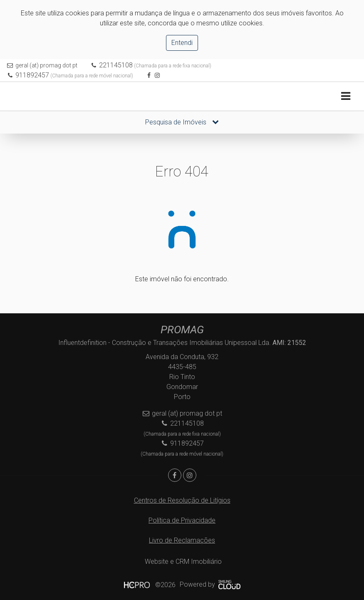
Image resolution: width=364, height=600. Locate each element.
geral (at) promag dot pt (46, 65)
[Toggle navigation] (345, 96)
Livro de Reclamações (182, 540)
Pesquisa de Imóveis (182, 122)
